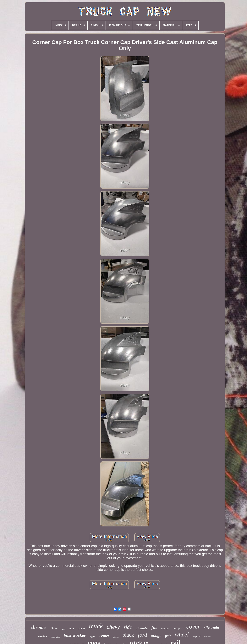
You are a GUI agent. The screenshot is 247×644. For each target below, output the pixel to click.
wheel (182, 634)
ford (143, 635)
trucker (165, 628)
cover (193, 626)
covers (208, 636)
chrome (38, 627)
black (128, 635)
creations (43, 636)
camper (178, 628)
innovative (55, 637)
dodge (156, 635)
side (128, 627)
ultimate (142, 628)
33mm (54, 628)
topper (93, 636)
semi (63, 629)
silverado (211, 628)
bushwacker (75, 635)
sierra (116, 637)
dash (71, 628)
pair (168, 636)
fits (154, 627)
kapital (197, 636)
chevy (113, 627)
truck (96, 626)
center (104, 636)
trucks (81, 628)
